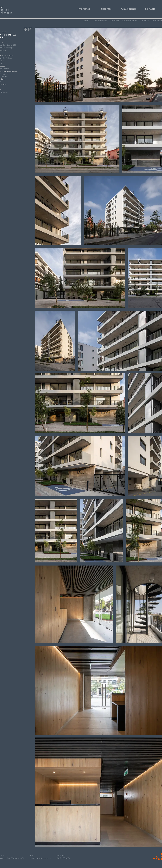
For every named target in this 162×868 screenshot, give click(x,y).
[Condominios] (100, 21)
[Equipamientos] (130, 21)
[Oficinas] (145, 21)
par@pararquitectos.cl (41, 858)
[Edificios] (115, 21)
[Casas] (85, 21)
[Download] (25, 29)
